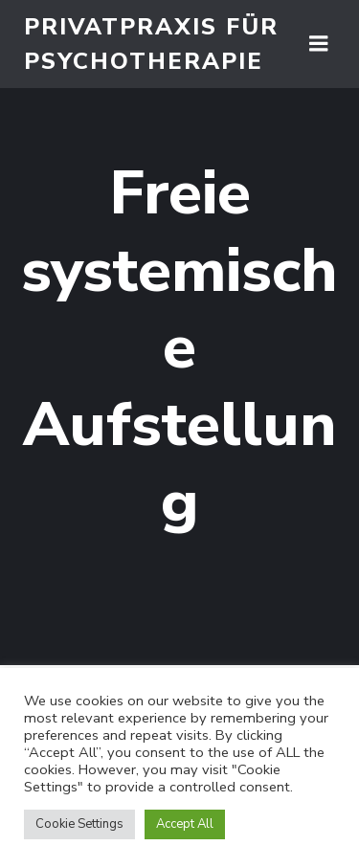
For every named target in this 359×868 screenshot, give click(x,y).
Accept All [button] (185, 824)
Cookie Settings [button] (79, 824)
